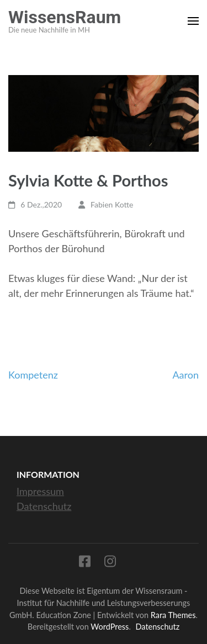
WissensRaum (65, 17)
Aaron (185, 375)
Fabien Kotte (112, 204)
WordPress (110, 627)
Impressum (40, 491)
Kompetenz (33, 375)
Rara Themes (173, 615)
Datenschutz (44, 506)
